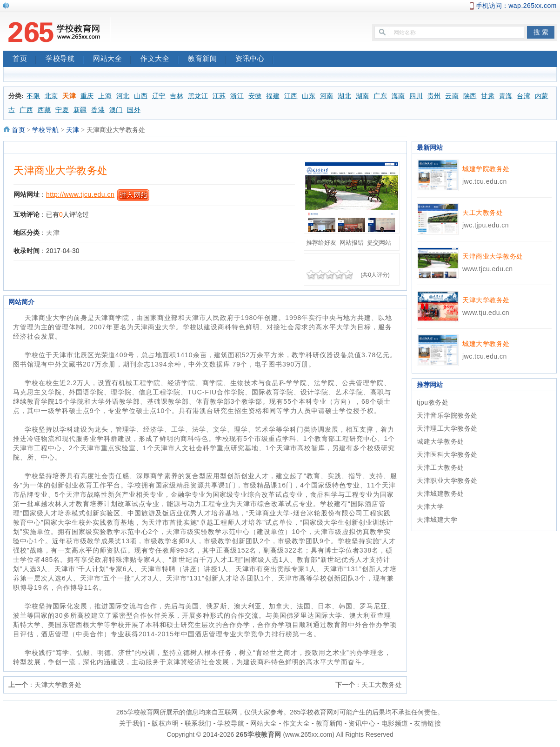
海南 (398, 96)
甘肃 (488, 96)
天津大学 (430, 507)
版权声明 (165, 723)
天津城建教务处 (440, 494)
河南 (327, 96)
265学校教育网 (258, 734)
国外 (134, 110)
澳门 (116, 110)
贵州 (434, 96)
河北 (123, 96)
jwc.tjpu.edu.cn (486, 225)
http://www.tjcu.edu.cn (80, 194)
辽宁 (159, 96)
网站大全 (112, 60)
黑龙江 (198, 96)
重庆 (87, 96)
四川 (416, 96)
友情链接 (427, 723)
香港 (98, 110)
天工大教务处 (382, 685)
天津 (69, 96)
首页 (24, 60)
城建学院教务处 (486, 169)
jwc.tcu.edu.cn (485, 181)
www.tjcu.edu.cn (488, 269)
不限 (33, 96)
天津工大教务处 (440, 467)
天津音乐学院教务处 (447, 415)
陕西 (470, 96)
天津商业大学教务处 (61, 170)
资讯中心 (254, 60)
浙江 (237, 96)
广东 (380, 96)
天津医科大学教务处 (447, 454)
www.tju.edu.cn (486, 313)
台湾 (523, 96)
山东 (309, 96)
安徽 (255, 96)
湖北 (344, 96)
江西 (291, 96)
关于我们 (133, 723)
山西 (141, 96)
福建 (273, 96)
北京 (51, 96)
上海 (105, 96)
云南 (452, 96)
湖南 (363, 96)
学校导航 (65, 60)
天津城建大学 (437, 520)
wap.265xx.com (533, 6)
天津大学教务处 (58, 685)
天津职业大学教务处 (447, 480)
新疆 (80, 110)
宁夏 (62, 110)
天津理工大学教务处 (447, 428)
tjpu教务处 (433, 402)
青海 (506, 96)
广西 (26, 110)
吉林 (177, 96)
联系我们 (198, 723)
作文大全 (160, 60)
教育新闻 (207, 60)
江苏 (219, 96)
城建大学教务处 (486, 344)
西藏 (44, 110)
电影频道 (395, 723)
